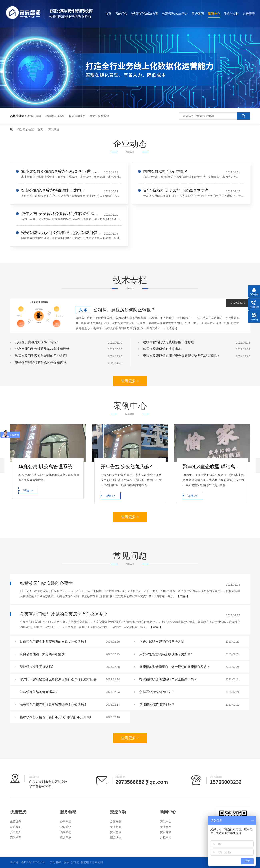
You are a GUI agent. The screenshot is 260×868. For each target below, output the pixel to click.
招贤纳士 (116, 838)
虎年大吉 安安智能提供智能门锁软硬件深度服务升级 (61, 214)
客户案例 (198, 14)
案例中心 (130, 406)
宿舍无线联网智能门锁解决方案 (162, 641)
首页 (108, 14)
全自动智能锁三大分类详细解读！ (44, 654)
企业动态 (130, 144)
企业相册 (116, 827)
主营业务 (16, 821)
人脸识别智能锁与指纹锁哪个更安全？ (167, 654)
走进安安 (249, 14)
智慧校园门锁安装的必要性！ (49, 583)
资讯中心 (166, 821)
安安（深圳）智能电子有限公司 (83, 862)
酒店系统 (66, 832)
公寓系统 (66, 821)
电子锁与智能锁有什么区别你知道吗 (41, 362)
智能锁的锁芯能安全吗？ (157, 704)
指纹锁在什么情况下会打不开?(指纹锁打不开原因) (55, 717)
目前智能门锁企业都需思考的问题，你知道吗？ (53, 641)
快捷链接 (18, 812)
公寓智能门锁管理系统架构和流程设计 (42, 349)
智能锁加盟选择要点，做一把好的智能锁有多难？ (175, 667)
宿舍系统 (66, 838)
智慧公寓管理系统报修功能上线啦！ (53, 190)
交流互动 (118, 812)
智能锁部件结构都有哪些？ (39, 692)
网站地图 (16, 838)
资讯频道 (54, 129)
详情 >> (28, 491)
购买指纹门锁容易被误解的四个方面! (41, 356)
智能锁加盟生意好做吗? (37, 667)
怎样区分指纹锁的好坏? (156, 692)
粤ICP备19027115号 (33, 862)
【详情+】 (172, 328)
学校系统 (66, 827)
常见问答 (166, 838)
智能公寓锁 (35, 116)
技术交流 (116, 832)
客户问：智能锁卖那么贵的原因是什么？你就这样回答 (58, 679)
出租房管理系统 (55, 116)
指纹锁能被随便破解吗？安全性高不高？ (168, 679)
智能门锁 (121, 14)
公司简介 (16, 832)
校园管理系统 (77, 116)
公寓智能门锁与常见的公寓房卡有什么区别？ (64, 614)
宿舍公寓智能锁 (99, 116)
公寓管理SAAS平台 (175, 14)
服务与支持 (231, 14)
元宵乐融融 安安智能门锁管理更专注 (176, 190)
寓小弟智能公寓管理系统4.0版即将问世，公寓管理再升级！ (61, 171)
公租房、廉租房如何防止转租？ (124, 310)
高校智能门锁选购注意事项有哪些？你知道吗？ (53, 704)
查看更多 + (130, 381)
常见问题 (130, 556)
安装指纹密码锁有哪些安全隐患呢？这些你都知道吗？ (181, 356)
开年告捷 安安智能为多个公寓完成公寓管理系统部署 (131, 466)
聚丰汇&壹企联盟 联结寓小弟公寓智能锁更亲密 (213, 466)
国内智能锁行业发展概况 (165, 171)
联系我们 (16, 827)
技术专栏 (130, 280)
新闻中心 (214, 14)
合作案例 (116, 821)
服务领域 (68, 812)
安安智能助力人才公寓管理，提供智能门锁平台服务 (61, 233)
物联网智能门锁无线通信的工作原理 (169, 342)
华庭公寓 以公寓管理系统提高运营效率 (49, 466)
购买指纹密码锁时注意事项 (162, 349)
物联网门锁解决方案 (145, 14)
